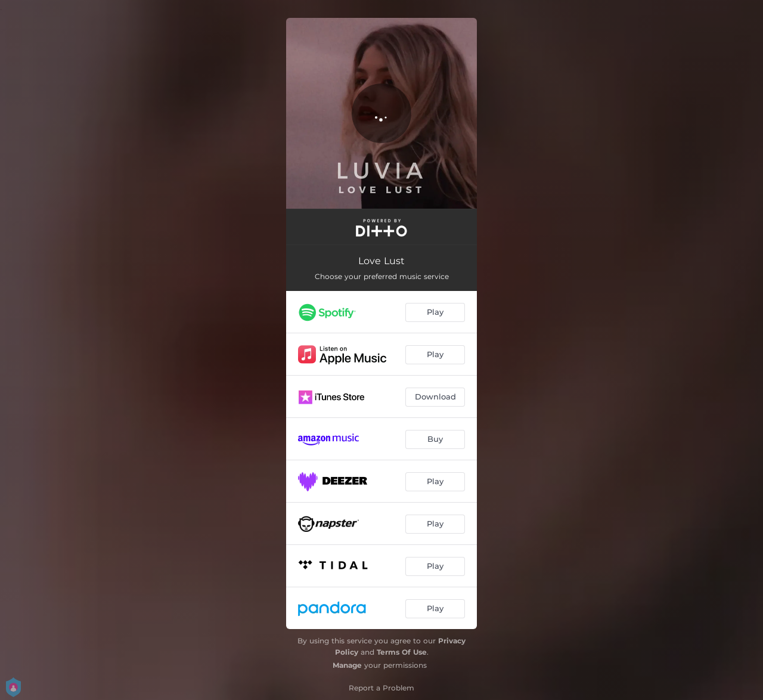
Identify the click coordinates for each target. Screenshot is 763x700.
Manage (347, 665)
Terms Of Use (402, 652)
